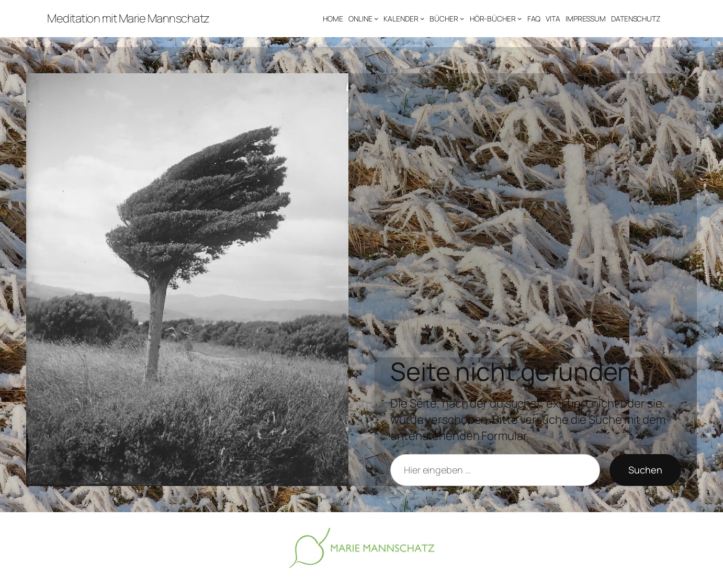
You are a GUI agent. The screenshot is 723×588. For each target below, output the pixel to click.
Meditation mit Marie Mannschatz (128, 18)
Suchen (645, 470)
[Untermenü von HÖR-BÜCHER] (519, 18)
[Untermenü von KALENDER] (422, 18)
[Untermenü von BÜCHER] (462, 18)
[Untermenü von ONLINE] (376, 18)
